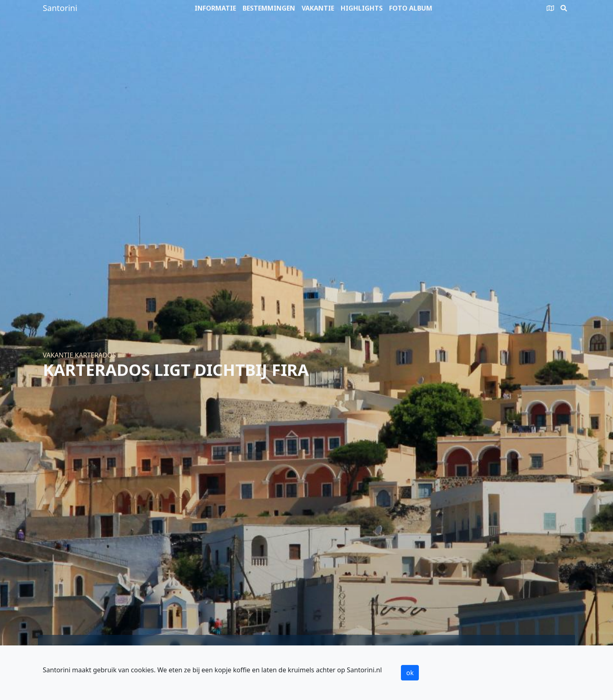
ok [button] (410, 673)
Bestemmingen (269, 8)
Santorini (60, 8)
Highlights (362, 8)
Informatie (215, 8)
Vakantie (318, 8)
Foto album (411, 8)
